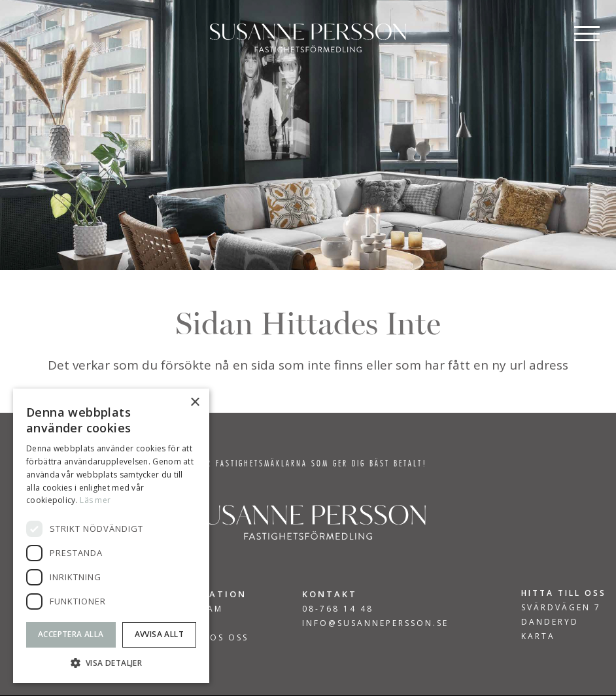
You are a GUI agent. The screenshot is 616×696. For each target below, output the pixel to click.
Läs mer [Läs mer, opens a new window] (95, 500)
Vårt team (194, 609)
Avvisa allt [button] (159, 634)
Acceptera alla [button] (71, 634)
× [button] (195, 403)
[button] (111, 663)
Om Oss (185, 623)
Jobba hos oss (206, 638)
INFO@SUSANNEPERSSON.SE (375, 623)
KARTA (538, 636)
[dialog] (111, 536)
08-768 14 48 (338, 609)
